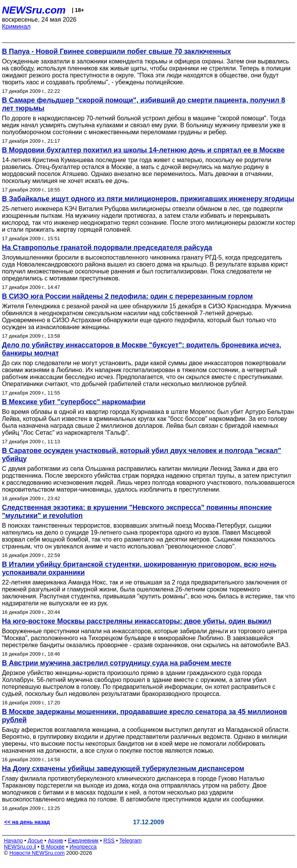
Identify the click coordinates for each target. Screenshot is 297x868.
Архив (55, 841)
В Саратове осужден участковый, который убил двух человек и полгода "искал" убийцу (142, 455)
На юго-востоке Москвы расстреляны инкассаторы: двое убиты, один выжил (137, 621)
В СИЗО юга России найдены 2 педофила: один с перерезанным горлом (127, 296)
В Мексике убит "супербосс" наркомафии (74, 402)
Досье (35, 841)
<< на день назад (27, 822)
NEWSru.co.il (20, 847)
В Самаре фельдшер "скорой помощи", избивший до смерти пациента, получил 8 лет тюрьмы (143, 104)
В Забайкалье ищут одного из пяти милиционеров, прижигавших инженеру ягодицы (148, 199)
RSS (109, 841)
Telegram (131, 841)
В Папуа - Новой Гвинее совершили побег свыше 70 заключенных (116, 51)
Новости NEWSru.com (37, 853)
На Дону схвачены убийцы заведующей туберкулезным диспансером (123, 769)
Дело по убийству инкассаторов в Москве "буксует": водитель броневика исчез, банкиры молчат (142, 349)
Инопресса (83, 847)
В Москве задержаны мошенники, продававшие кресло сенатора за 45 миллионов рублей (144, 716)
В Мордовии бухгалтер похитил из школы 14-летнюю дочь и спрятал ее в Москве (143, 150)
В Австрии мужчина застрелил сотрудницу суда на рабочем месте (117, 663)
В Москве (53, 847)
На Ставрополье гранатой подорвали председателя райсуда (107, 248)
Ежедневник (83, 841)
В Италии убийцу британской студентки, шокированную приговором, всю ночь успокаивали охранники (139, 568)
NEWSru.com (34, 10)
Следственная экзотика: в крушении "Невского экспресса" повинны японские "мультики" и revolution (137, 512)
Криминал (16, 26)
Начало (13, 841)
